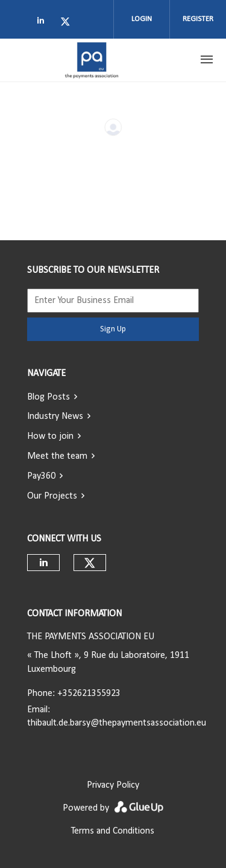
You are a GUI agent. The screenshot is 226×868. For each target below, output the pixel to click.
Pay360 (41, 476)
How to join (50, 436)
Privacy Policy (113, 785)
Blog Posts (49, 397)
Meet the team (57, 456)
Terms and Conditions (113, 831)
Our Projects (52, 496)
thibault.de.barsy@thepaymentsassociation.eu (117, 723)
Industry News (55, 416)
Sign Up (113, 329)
